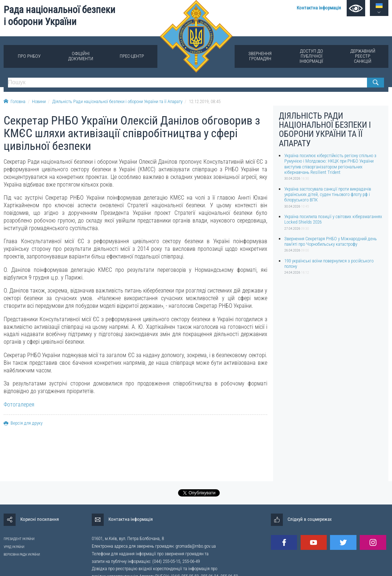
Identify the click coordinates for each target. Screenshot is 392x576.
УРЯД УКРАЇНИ (14, 547)
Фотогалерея (19, 405)
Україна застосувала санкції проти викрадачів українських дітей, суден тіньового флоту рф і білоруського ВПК (328, 195)
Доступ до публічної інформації (311, 56)
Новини (39, 101)
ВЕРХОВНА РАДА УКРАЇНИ (22, 554)
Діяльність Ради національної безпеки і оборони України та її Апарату (117, 101)
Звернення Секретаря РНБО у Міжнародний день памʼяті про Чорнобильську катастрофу (331, 241)
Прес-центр (132, 56)
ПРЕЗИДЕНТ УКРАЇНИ (19, 539)
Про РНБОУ (29, 56)
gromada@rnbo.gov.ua (196, 546)
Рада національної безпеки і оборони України (59, 16)
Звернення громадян (260, 56)
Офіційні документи (81, 56)
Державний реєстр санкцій (363, 56)
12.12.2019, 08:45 (205, 101)
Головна (15, 101)
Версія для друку (23, 423)
